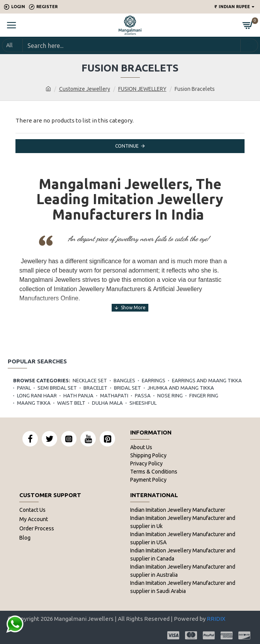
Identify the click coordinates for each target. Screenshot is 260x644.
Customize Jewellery (85, 89)
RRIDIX (216, 619)
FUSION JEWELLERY (142, 89)
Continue (127, 146)
